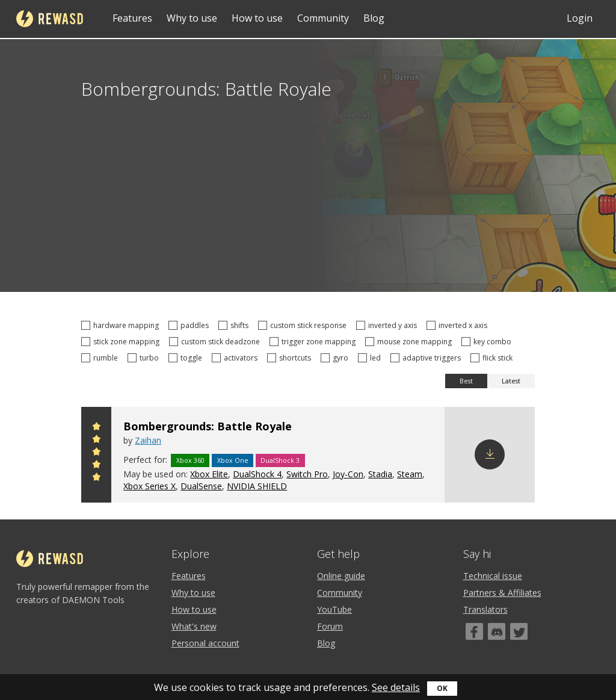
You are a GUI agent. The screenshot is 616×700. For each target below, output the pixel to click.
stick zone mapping (122, 342)
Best (466, 381)
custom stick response (304, 325)
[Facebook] (474, 631)
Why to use (192, 18)
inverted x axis (459, 325)
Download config (490, 454)
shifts (235, 325)
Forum (330, 626)
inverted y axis (388, 325)
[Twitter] (519, 631)
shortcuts (291, 358)
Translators (485, 609)
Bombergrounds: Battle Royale (208, 426)
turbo (145, 358)
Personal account (205, 643)
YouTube (334, 609)
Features (132, 18)
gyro (336, 358)
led (371, 358)
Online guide (341, 576)
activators (236, 358)
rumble (101, 358)
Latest (511, 381)
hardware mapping (122, 325)
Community (323, 18)
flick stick (493, 358)
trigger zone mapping (314, 342)
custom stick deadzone (216, 342)
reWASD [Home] (50, 19)
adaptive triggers (427, 358)
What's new (194, 626)
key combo (488, 342)
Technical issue (493, 576)
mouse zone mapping (410, 342)
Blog (374, 18)
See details (396, 687)
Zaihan (148, 440)
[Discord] (497, 631)
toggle (187, 358)
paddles (190, 325)
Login (580, 18)
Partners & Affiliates (502, 593)
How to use (257, 18)
